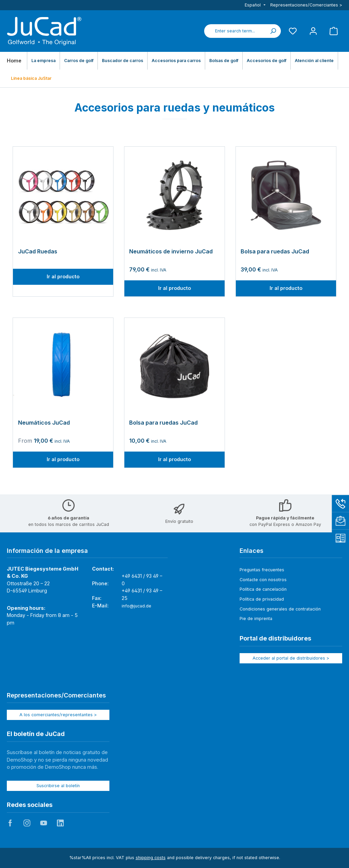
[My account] (313, 31)
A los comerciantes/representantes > (58, 715)
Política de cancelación (263, 589)
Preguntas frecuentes (262, 570)
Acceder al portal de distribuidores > (291, 658)
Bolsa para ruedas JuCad (275, 252)
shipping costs (151, 858)
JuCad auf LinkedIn (60, 823)
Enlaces (252, 551)
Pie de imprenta (256, 619)
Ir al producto (63, 276)
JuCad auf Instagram (27, 823)
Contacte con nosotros (263, 580)
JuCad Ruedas (38, 252)
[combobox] (235, 31)
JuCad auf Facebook (10, 823)
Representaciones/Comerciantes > (306, 5)
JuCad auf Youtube (44, 823)
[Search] (273, 31)
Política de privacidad (262, 599)
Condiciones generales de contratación (280, 609)
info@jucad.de (136, 606)
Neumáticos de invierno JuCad (171, 252)
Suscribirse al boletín (58, 786)
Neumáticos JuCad (44, 423)
